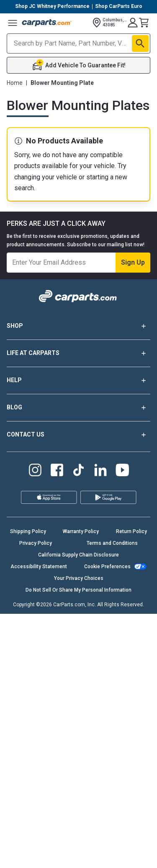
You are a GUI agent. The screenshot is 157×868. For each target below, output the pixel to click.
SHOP (78, 326)
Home (15, 83)
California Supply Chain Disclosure (78, 555)
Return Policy (131, 531)
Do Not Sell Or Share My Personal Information (78, 590)
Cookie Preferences (107, 567)
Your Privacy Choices (79, 578)
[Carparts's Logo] (47, 23)
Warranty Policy (81, 531)
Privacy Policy (36, 543)
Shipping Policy (28, 531)
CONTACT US (78, 435)
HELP (78, 380)
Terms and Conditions (112, 543)
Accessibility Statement (39, 567)
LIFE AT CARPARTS (78, 353)
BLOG (78, 408)
